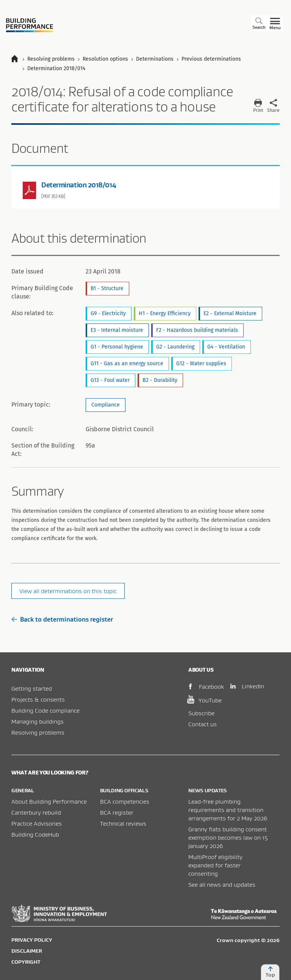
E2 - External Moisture (230, 313)
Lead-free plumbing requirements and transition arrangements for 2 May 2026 (228, 810)
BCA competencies (125, 801)
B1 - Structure (107, 288)
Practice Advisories (37, 823)
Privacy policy (32, 940)
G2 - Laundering (175, 347)
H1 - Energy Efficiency (165, 313)
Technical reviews (123, 823)
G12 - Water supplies (201, 364)
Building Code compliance (45, 710)
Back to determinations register (62, 619)
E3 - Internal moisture (117, 330)
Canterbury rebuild (36, 812)
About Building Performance (49, 801)
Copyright (26, 962)
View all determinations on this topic (68, 591)
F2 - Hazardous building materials (197, 330)
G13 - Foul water (110, 380)
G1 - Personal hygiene (117, 347)
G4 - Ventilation (226, 347)
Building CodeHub (35, 834)
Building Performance (30, 25)
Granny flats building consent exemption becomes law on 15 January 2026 (228, 837)
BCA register (117, 812)
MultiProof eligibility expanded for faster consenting (215, 865)
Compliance (106, 405)
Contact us (203, 724)
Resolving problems (38, 732)
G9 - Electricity (108, 313)
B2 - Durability (160, 380)
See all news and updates (222, 884)
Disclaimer (27, 951)
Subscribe (201, 713)
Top (270, 972)
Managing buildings (38, 721)
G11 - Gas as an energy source (127, 364)
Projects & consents (38, 699)
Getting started (32, 688)
